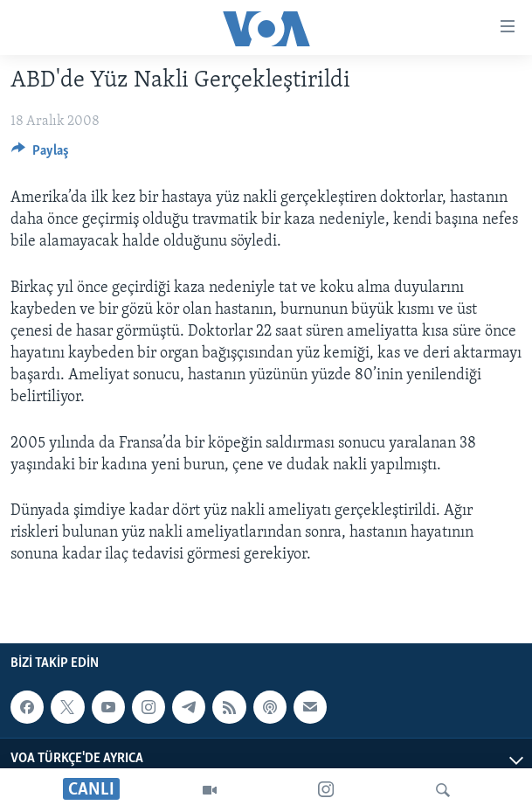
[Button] (40, 155)
